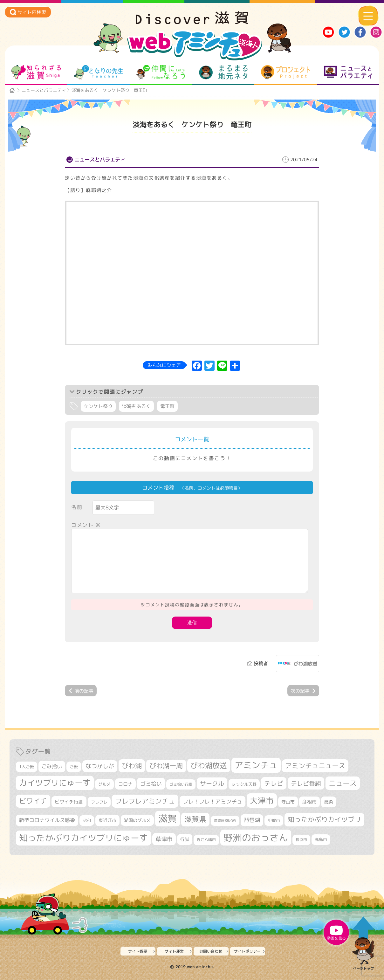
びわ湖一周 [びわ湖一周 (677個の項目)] (166, 766)
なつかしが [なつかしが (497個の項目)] (100, 766)
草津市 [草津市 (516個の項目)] (164, 839)
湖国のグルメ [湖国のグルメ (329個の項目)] (137, 820)
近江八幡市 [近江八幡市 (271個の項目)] (206, 840)
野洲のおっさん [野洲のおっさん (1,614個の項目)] (256, 837)
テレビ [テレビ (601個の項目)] (274, 783)
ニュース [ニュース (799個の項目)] (343, 783)
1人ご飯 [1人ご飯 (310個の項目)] (27, 767)
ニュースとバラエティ (348, 72)
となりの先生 (98, 72)
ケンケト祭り (98, 406)
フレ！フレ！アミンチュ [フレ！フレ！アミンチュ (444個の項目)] (213, 801)
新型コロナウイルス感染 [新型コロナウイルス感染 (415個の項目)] (47, 820)
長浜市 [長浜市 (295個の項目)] (301, 840)
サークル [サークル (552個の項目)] (212, 783)
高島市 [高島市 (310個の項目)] (321, 839)
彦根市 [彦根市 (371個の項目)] (309, 802)
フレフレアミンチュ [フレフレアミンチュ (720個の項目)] (145, 801)
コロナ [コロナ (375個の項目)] (125, 784)
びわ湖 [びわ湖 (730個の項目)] (132, 766)
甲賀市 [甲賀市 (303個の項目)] (274, 820)
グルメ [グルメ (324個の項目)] (104, 784)
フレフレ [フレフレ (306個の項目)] (99, 802)
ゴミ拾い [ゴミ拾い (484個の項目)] (151, 784)
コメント (86, 525)
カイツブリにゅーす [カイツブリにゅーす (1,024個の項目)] (55, 783)
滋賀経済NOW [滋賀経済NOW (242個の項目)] (225, 821)
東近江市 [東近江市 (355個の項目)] (107, 820)
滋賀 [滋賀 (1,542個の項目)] (168, 818)
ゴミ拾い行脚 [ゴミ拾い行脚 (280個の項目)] (181, 784)
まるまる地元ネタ (223, 72)
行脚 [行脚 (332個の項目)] (185, 839)
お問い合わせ (211, 951)
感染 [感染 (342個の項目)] (329, 802)
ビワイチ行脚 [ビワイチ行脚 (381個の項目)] (69, 802)
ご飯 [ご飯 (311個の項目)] (74, 767)
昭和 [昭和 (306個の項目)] (87, 820)
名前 (77, 507)
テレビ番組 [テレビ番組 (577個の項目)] (306, 783)
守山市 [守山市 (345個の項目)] (288, 802)
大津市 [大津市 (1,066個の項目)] (262, 801)
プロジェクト (286, 72)
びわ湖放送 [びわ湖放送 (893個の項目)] (209, 765)
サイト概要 (138, 951)
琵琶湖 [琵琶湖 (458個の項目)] (252, 820)
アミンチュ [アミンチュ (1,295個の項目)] (256, 765)
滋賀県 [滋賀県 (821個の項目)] (195, 819)
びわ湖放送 (305, 664)
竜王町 (167, 406)
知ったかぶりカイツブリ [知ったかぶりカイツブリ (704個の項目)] (324, 819)
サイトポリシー (247, 951)
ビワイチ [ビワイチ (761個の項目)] (33, 801)
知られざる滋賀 (36, 72)
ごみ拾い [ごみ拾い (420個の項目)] (52, 766)
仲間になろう (161, 72)
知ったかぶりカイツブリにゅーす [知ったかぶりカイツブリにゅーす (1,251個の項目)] (83, 838)
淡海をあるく (136, 406)
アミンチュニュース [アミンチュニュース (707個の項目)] (315, 766)
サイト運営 (174, 951)
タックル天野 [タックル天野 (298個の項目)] (244, 784)
